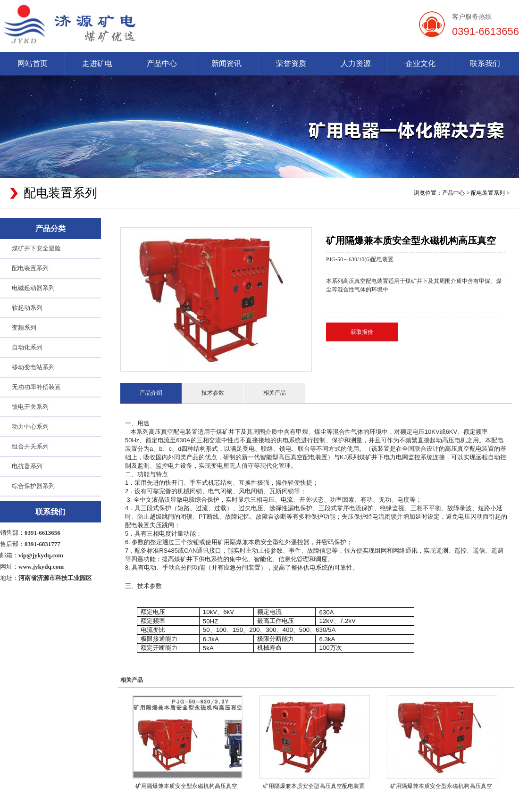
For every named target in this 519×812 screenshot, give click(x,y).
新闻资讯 (226, 63)
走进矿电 (97, 63)
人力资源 (356, 63)
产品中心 (162, 63)
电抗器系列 (27, 466)
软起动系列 (27, 308)
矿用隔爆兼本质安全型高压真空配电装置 (314, 786)
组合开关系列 (30, 446)
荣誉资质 (291, 63)
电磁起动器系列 (33, 288)
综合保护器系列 (33, 486)
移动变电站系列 (33, 367)
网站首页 (33, 63)
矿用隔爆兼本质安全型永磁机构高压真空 (186, 786)
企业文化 (420, 63)
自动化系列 (27, 347)
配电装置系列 (488, 193)
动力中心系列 (30, 427)
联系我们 (485, 63)
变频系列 (24, 327)
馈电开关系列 (30, 407)
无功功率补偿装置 (36, 387)
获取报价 (362, 332)
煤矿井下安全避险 (36, 248)
